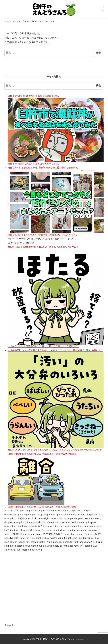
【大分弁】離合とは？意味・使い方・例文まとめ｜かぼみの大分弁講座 (42, 454)
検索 (98, 53)
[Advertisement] (54, 590)
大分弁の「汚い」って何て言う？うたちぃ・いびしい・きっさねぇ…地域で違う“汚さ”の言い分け (55, 350)
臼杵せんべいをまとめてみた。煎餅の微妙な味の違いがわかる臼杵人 (43, 168)
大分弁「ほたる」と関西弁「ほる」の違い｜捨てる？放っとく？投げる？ (43, 247)
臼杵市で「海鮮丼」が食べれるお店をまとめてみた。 (34, 96)
